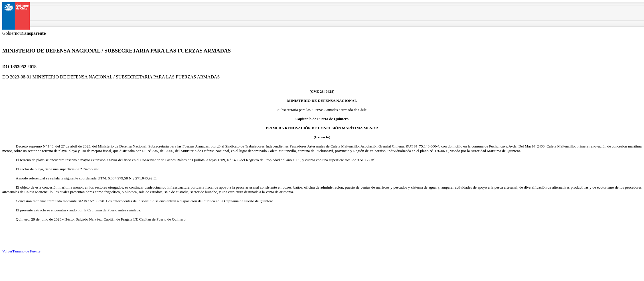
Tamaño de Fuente (26, 251)
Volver (7, 251)
